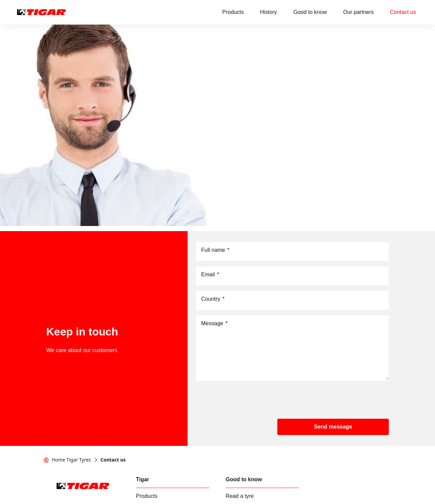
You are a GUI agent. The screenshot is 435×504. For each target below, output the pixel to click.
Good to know (310, 12)
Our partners (359, 12)
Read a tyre (240, 496)
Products (233, 12)
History (268, 12)
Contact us (403, 12)
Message (214, 324)
